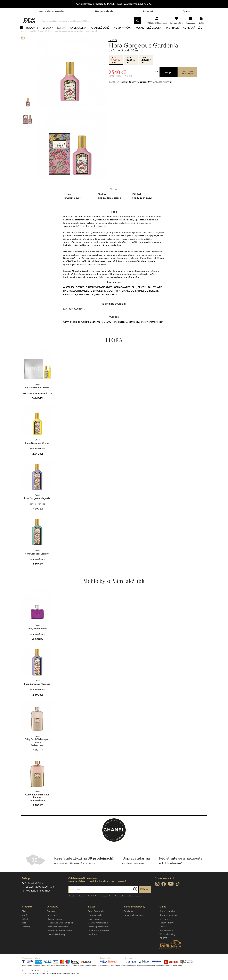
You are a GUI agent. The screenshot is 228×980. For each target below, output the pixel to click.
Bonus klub (148, 11)
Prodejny (128, 921)
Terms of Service (129, 906)
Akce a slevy (82, 33)
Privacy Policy (114, 906)
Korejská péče (196, 33)
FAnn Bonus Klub (97, 921)
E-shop (26, 888)
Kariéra (163, 936)
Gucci (113, 50)
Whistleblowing (167, 944)
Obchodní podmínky (57, 936)
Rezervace (52, 925)
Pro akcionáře (166, 940)
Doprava (51, 921)
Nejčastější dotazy (56, 944)
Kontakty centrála (169, 925)
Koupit (169, 82)
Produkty (35, 33)
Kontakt (187, 11)
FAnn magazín (95, 929)
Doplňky (26, 936)
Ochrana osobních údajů (59, 940)
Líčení (25, 929)
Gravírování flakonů (98, 932)
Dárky (65, 33)
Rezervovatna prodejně (187, 82)
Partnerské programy (99, 940)
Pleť (24, 921)
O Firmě (164, 929)
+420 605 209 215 (34, 893)
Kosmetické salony (152, 33)
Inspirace (176, 33)
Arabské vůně (103, 33)
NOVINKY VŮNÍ (126, 33)
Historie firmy (166, 932)
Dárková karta (95, 925)
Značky (51, 33)
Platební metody (55, 929)
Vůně (25, 925)
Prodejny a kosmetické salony (52, 11)
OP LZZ (163, 948)
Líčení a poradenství (104, 11)
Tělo (24, 932)
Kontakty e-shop (168, 921)
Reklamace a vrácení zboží (60, 932)
